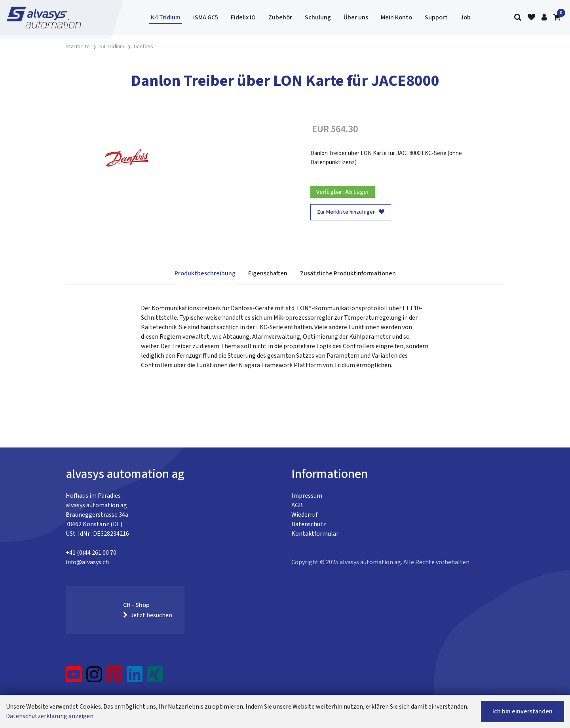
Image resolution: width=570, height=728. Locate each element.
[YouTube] (74, 677)
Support (436, 17)
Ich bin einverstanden (522, 711)
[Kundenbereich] (544, 18)
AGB (297, 505)
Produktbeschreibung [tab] (205, 273)
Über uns (356, 17)
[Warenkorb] (557, 18)
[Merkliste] (531, 18)
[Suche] (518, 18)
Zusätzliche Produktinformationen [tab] (348, 273)
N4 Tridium (166, 17)
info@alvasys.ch (87, 562)
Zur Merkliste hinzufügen (351, 212)
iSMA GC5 (206, 17)
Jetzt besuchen (148, 615)
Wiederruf (304, 515)
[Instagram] (94, 677)
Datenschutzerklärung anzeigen (50, 716)
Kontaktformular (315, 534)
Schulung (318, 17)
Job (465, 17)
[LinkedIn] (135, 677)
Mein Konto (396, 17)
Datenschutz (309, 524)
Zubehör (280, 17)
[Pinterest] (115, 677)
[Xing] (155, 677)
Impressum (307, 496)
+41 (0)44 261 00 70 (91, 553)
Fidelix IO (243, 17)
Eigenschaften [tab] (268, 273)
